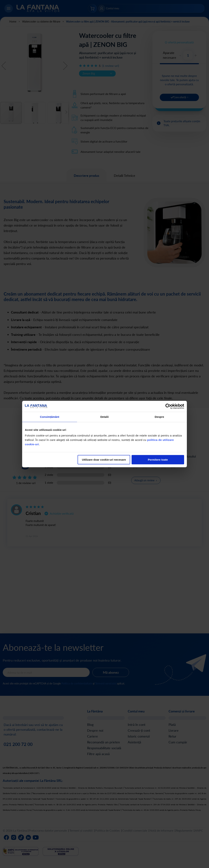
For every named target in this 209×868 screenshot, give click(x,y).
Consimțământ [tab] (50, 417)
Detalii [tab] (104, 417)
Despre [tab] (159, 417)
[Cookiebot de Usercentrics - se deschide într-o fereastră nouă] (168, 406)
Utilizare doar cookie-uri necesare (104, 460)
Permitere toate (158, 460)
